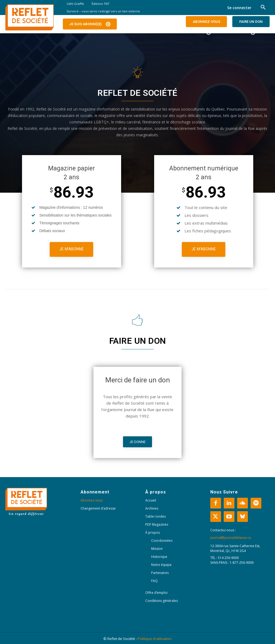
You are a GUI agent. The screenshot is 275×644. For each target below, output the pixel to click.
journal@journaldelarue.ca (231, 538)
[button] (263, 8)
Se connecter (239, 8)
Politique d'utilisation (155, 639)
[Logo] (30, 17)
